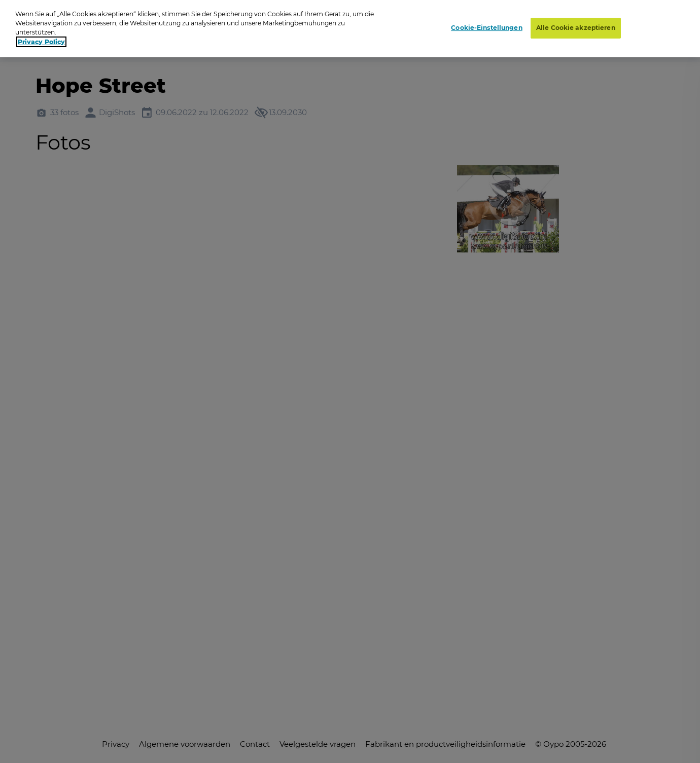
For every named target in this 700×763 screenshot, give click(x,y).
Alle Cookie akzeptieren (576, 28)
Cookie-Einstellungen (486, 28)
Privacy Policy (41, 42)
